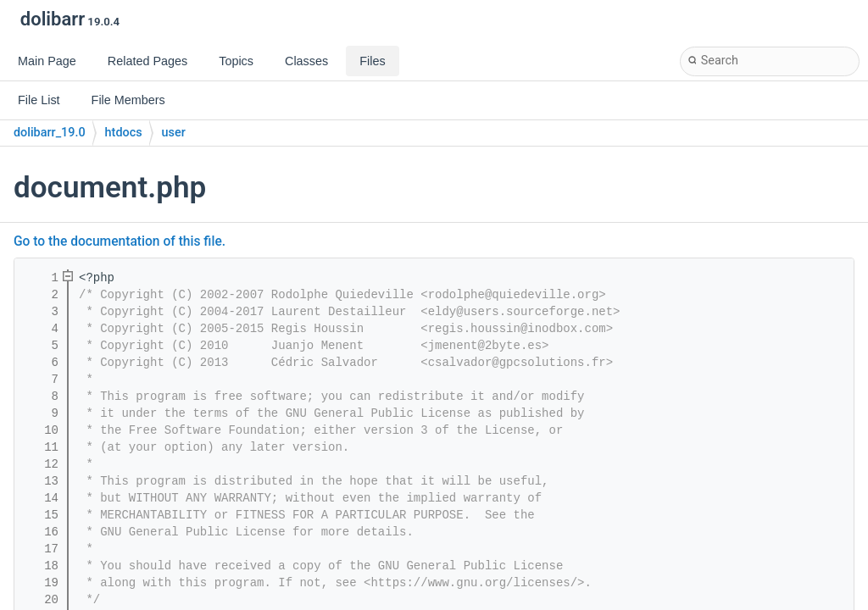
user (174, 133)
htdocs (124, 133)
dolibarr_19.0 (50, 133)
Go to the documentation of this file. (120, 241)
